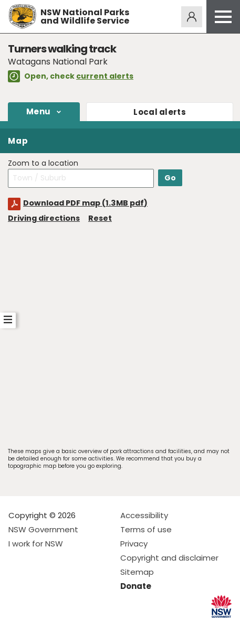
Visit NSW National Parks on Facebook (18, 627)
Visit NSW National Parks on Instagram (41, 627)
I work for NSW (36, 544)
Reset (100, 218)
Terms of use (146, 529)
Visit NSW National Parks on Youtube (63, 627)
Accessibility (144, 515)
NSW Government (43, 529)
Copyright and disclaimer (169, 558)
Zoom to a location (43, 163)
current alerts (105, 76)
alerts (160, 112)
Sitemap (137, 572)
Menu (38, 111)
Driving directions (44, 218)
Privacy (134, 544)
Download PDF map (85, 203)
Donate (136, 586)
